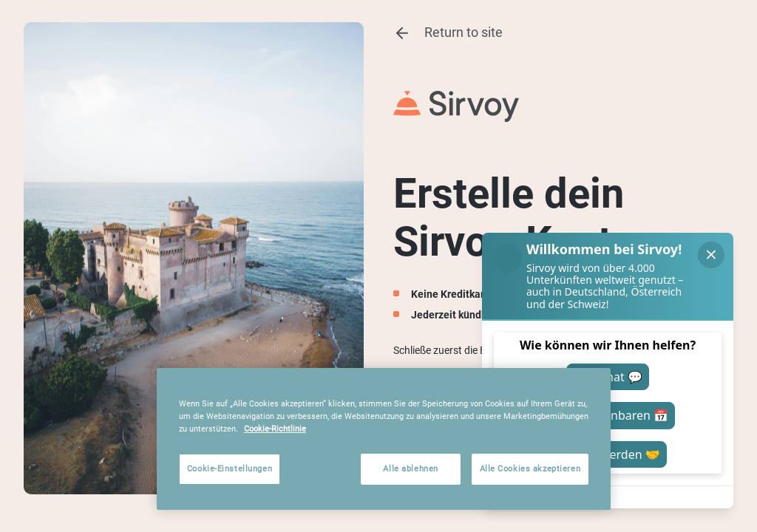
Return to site (448, 33)
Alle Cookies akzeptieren (530, 468)
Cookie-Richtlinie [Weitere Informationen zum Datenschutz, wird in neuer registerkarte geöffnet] (275, 429)
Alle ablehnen (410, 468)
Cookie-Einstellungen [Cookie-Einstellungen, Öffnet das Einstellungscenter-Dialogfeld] (230, 468)
